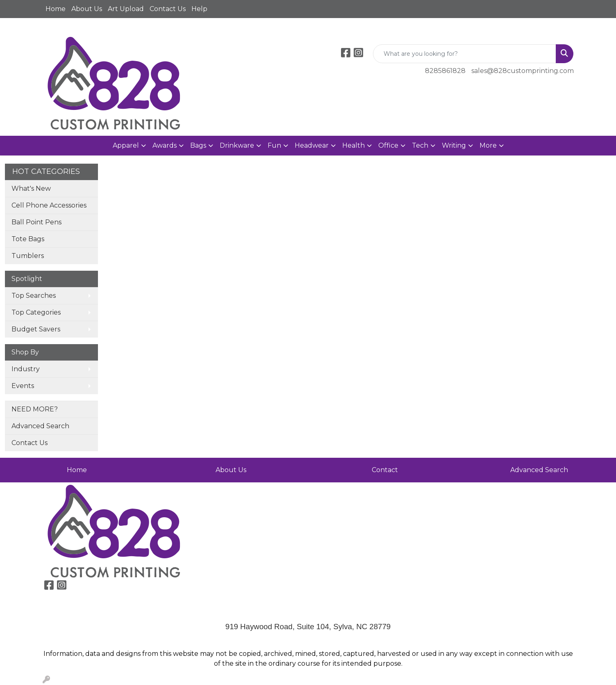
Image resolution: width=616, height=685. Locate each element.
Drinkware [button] (237, 145)
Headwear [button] (312, 145)
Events (23, 386)
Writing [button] (454, 145)
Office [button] (388, 145)
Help (199, 9)
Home (56, 9)
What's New (31, 188)
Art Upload (126, 9)
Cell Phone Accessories (49, 205)
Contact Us (168, 9)
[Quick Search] (465, 54)
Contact (385, 470)
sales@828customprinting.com (523, 71)
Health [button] (353, 145)
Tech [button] (420, 145)
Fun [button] (274, 145)
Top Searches (34, 296)
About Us (87, 9)
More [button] (488, 145)
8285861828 (445, 71)
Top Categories (36, 312)
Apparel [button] (126, 145)
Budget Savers (36, 329)
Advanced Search (40, 426)
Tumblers (28, 256)
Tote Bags (28, 239)
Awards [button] (165, 145)
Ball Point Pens (36, 222)
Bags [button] (198, 145)
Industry (26, 369)
